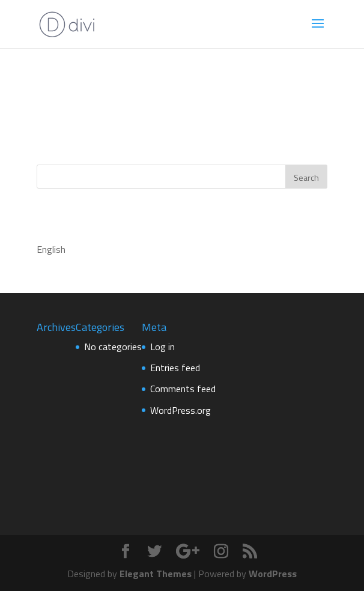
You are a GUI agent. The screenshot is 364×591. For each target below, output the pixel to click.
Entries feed (175, 368)
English (51, 249)
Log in (162, 347)
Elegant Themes (156, 574)
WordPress (273, 574)
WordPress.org (180, 410)
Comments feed (183, 389)
